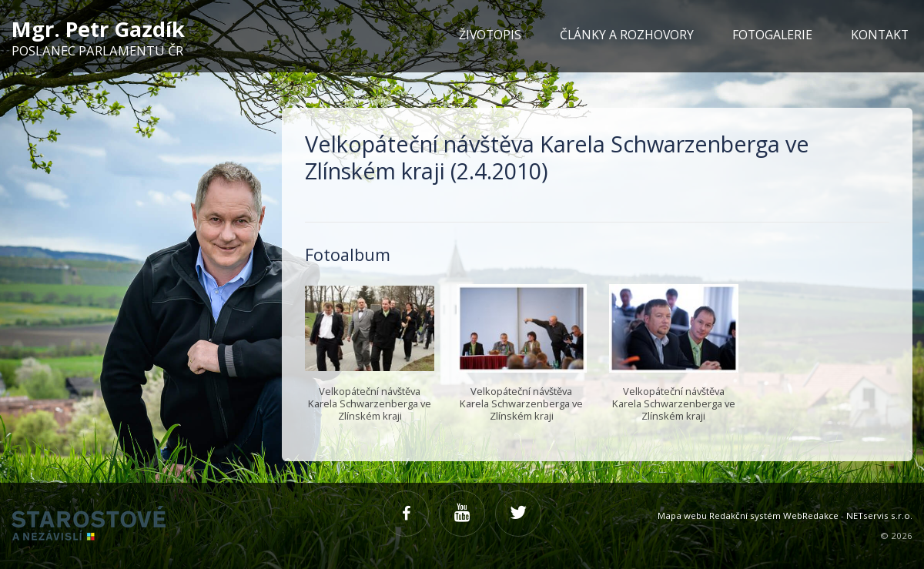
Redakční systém (745, 515)
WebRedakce (811, 515)
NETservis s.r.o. (879, 515)
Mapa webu (682, 515)
